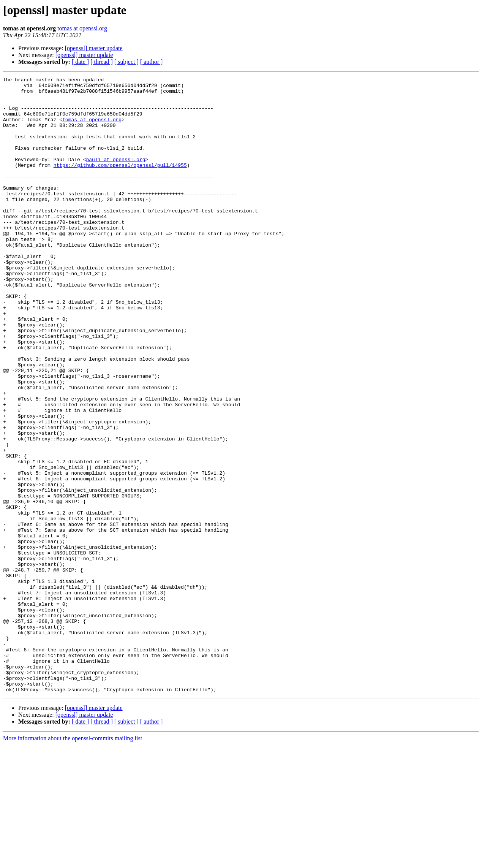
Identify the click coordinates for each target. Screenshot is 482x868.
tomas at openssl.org (82, 28)
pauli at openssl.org (115, 176)
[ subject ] (126, 62)
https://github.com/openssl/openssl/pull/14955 (120, 183)
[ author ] (152, 62)
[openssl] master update (94, 48)
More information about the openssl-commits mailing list (73, 861)
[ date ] (80, 62)
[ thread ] (102, 62)
